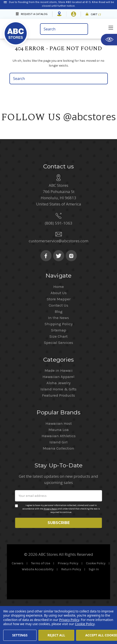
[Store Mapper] (59, 14)
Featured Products (58, 428)
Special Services (58, 376)
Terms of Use (41, 596)
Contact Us (58, 338)
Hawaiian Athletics (59, 469)
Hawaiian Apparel (58, 410)
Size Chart (58, 369)
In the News (58, 351)
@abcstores (90, 116)
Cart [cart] (96, 14)
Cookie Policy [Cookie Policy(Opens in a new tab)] (85, 624)
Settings (20, 635)
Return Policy (71, 602)
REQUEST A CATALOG (34, 14)
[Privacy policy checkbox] (16, 539)
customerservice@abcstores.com (58, 274)
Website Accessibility (38, 602)
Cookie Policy (96, 596)
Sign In (94, 602)
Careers (18, 596)
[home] (16, 30)
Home (59, 320)
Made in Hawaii (59, 404)
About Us (59, 326)
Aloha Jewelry (58, 416)
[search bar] (64, 29)
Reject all (56, 635)
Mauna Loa (59, 463)
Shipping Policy (59, 357)
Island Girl (58, 475)
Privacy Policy (51, 542)
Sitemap (59, 363)
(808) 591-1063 (59, 256)
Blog (59, 345)
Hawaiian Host (59, 457)
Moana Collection (58, 481)
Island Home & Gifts (58, 422)
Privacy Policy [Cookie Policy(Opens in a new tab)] (69, 620)
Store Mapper (59, 332)
